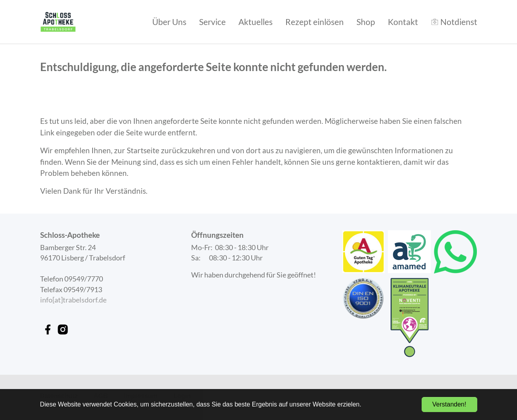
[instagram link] (63, 329)
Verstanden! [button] (449, 404)
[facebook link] (48, 329)
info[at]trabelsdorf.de (73, 300)
